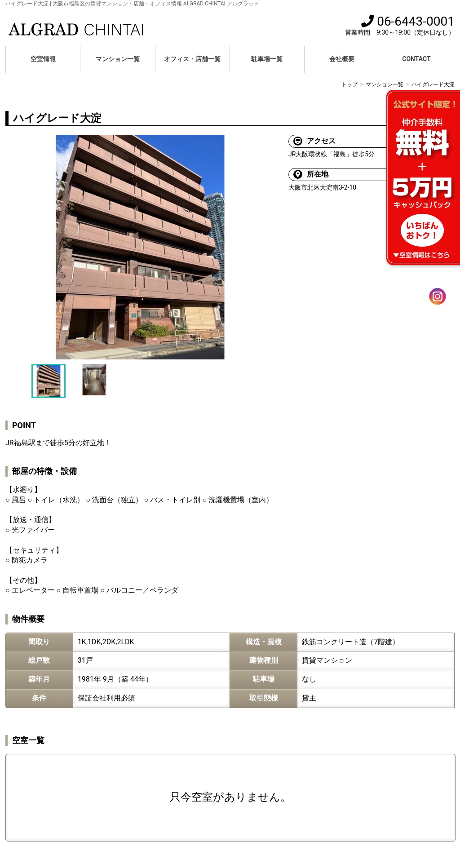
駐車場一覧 (267, 59)
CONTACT (416, 59)
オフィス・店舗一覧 (192, 59)
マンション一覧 (118, 59)
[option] (140, 247)
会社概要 (342, 59)
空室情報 (43, 59)
